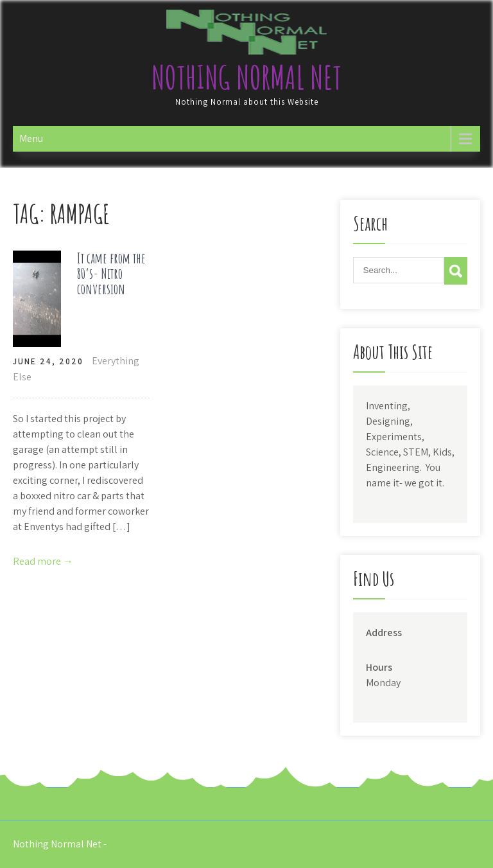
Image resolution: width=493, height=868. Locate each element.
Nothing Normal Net (246, 77)
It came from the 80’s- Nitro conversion (111, 273)
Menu (31, 138)
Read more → (43, 561)
